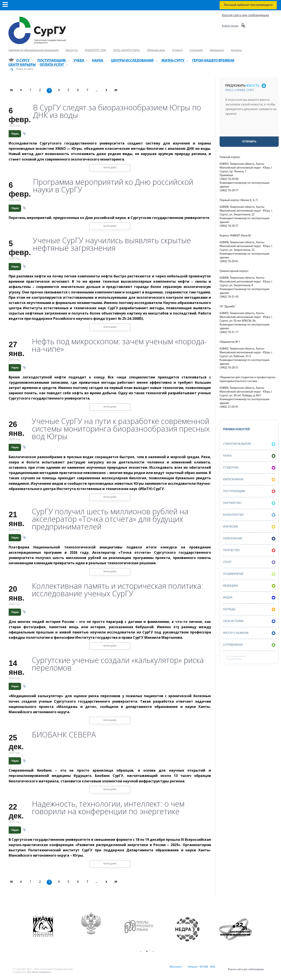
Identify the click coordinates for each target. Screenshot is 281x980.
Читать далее (110, 168)
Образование (249, 539)
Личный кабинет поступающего (248, 5)
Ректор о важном (249, 633)
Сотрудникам (249, 645)
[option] (51, 929)
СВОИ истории (249, 621)
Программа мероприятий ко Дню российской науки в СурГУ (113, 186)
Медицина (249, 586)
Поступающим (249, 491)
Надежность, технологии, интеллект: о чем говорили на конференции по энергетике (108, 808)
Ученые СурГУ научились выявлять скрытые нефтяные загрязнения (112, 244)
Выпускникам (249, 480)
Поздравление (249, 574)
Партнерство (249, 503)
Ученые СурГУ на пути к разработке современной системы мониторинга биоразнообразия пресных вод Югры (121, 429)
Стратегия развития (249, 444)
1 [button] (140, 952)
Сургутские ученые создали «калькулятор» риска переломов (118, 664)
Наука (15, 134)
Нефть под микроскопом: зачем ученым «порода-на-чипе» (119, 345)
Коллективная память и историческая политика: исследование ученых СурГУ (118, 590)
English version (230, 26)
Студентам (249, 468)
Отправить (249, 142)
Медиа (249, 598)
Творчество (249, 550)
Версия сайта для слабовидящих (245, 15)
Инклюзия (249, 527)
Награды (249, 609)
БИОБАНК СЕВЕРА (64, 735)
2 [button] (147, 952)
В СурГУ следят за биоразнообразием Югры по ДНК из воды (117, 111)
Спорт (249, 562)
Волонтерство (249, 515)
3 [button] (153, 952)
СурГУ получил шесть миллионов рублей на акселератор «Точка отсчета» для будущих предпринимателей (110, 519)
